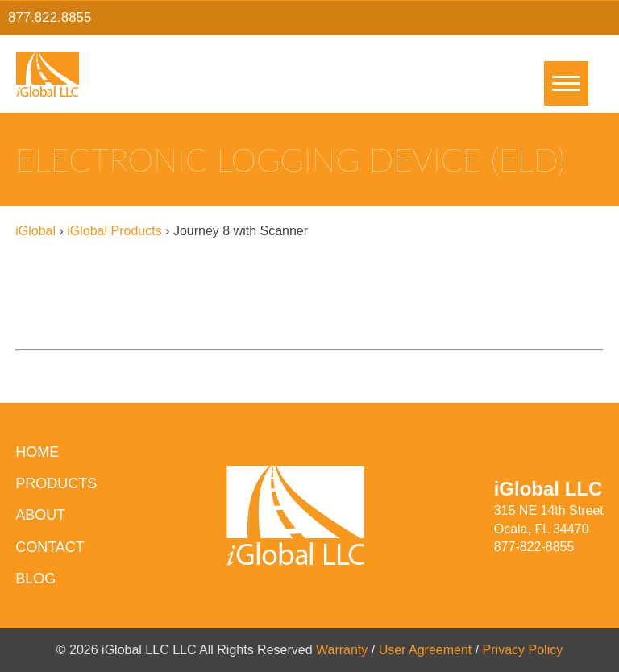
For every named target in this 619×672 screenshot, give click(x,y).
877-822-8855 (534, 547)
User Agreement (426, 650)
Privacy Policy (523, 650)
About (40, 515)
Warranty (342, 650)
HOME (37, 452)
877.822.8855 (50, 17)
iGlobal (35, 231)
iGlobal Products (114, 231)
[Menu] (566, 83)
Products (56, 483)
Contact (50, 547)
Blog (35, 579)
